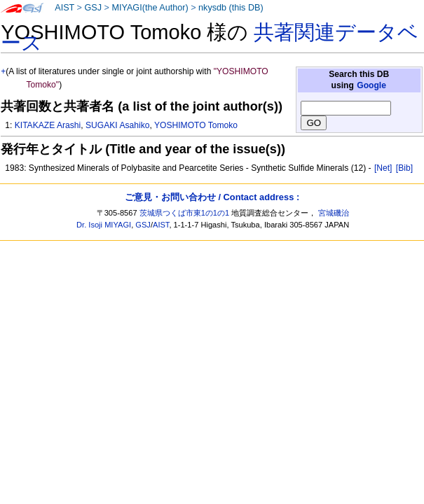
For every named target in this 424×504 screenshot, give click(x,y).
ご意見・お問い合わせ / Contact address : (212, 197)
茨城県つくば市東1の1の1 (185, 213)
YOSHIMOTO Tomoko (196, 125)
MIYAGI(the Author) (150, 8)
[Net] (383, 168)
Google (371, 85)
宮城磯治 (334, 213)
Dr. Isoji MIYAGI (104, 225)
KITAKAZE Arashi (48, 125)
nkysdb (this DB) (231, 8)
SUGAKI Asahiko (117, 125)
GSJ (93, 8)
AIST (64, 8)
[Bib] (404, 168)
